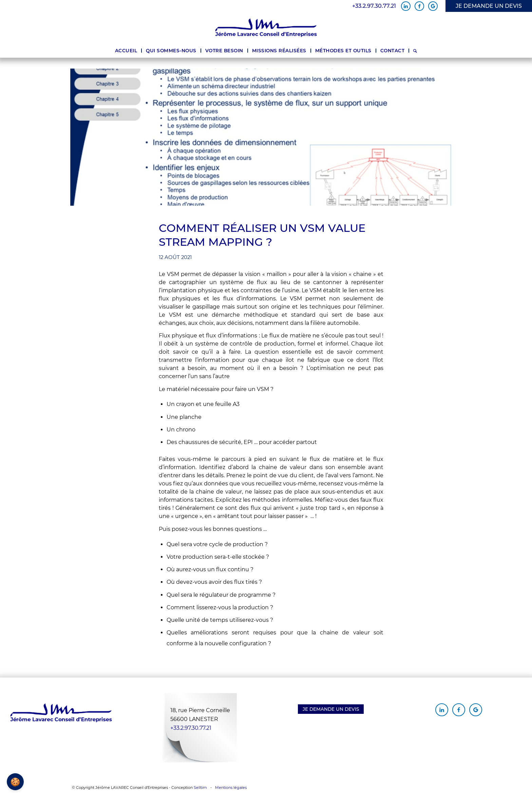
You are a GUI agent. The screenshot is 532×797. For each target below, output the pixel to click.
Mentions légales (231, 787)
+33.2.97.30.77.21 (374, 6)
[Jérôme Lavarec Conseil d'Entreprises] (266, 28)
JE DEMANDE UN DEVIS (489, 6)
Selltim (200, 787)
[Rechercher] (415, 51)
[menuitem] (126, 51)
